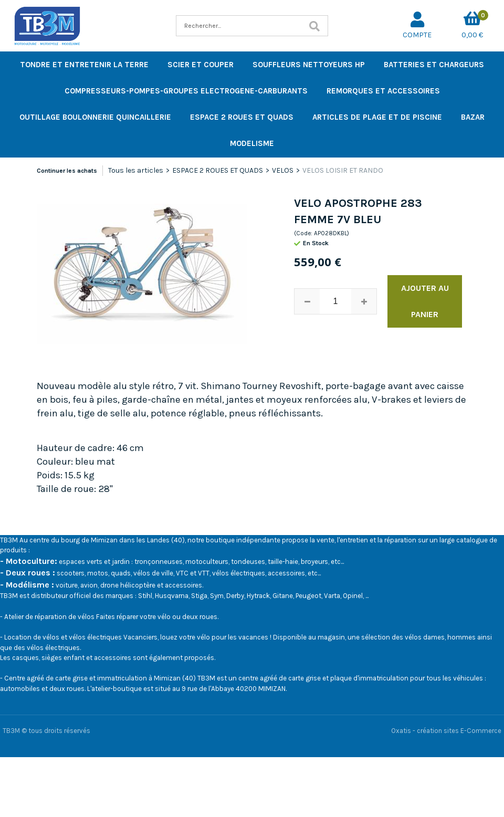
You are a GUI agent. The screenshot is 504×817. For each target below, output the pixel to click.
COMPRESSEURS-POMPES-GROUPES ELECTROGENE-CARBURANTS (186, 91)
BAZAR (473, 117)
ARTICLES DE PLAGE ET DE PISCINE (377, 117)
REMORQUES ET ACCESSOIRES (383, 91)
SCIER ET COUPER (201, 65)
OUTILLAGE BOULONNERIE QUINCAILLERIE (95, 117)
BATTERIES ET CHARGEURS (434, 65)
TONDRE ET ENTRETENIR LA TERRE (84, 65)
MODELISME (252, 143)
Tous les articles (136, 170)
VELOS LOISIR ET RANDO (343, 170)
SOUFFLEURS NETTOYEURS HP (309, 65)
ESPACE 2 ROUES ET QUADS (242, 117)
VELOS (283, 170)
